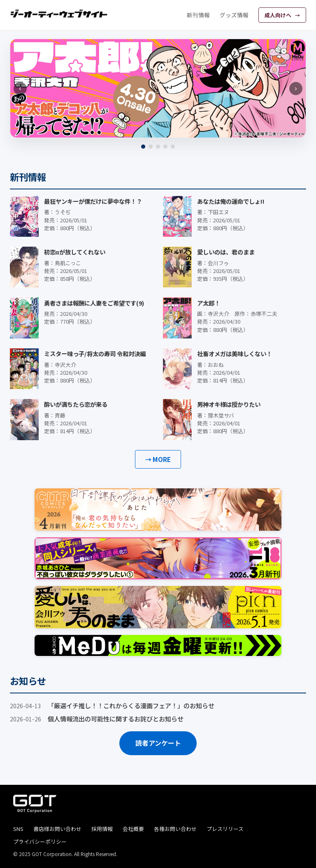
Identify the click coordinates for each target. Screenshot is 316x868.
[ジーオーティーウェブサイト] (59, 14)
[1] (143, 147)
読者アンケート (158, 743)
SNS (18, 829)
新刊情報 (198, 15)
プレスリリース (225, 829)
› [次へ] (296, 88)
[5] (173, 147)
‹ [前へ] (20, 88)
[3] (158, 147)
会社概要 (133, 829)
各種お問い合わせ (175, 829)
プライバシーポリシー (40, 841)
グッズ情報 (234, 15)
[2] (151, 147)
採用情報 (102, 829)
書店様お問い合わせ (57, 829)
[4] (165, 147)
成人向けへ (279, 15)
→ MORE (158, 459)
